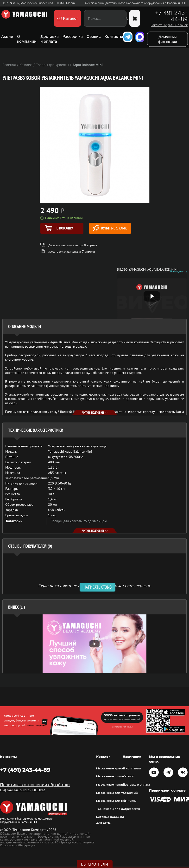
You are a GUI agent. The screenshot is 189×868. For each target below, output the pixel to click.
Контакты (114, 36)
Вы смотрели (95, 864)
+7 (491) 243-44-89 (25, 770)
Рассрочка (73, 36)
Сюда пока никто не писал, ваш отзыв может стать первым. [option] (95, 585)
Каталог (128, 776)
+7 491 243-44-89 (171, 16)
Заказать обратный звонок (169, 25)
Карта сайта (131, 809)
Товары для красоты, (68, 521)
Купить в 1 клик (110, 228)
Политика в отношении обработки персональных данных (35, 787)
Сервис (94, 36)
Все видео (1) (178, 271)
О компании (27, 39)
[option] (94, 644)
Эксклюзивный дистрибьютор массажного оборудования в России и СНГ (135, 3)
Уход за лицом (95, 521)
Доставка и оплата (50, 39)
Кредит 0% (130, 793)
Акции (7, 36)
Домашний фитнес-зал (168, 39)
